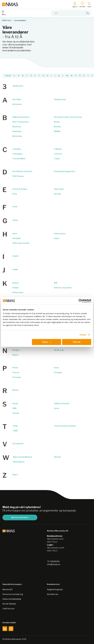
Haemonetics (60, 234)
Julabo (15, 269)
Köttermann (18, 292)
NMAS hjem (7, 20)
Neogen (16, 350)
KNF (56, 283)
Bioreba (57, 127)
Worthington (19, 462)
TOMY (15, 431)
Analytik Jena (60, 99)
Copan (57, 159)
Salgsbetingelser (55, 589)
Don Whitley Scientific (22, 171)
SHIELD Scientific (62, 404)
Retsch (16, 390)
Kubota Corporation (63, 288)
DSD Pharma (18, 176)
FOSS (15, 207)
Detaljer (83, 335)
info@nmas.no (54, 564)
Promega (17, 377)
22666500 (55, 561)
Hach (15, 234)
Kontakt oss (53, 594)
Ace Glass (17, 99)
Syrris (57, 408)
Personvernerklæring (13, 594)
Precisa (16, 372)
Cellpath (58, 149)
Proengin (58, 372)
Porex (56, 368)
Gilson (15, 220)
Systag (16, 413)
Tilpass (47, 342)
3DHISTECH (18, 86)
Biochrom (17, 127)
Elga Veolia (59, 189)
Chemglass (18, 154)
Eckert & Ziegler (20, 189)
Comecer (58, 154)
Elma (15, 194)
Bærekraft (7, 589)
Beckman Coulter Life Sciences (68, 117)
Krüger (16, 288)
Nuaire (15, 355)
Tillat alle (77, 342)
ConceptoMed (19, 159)
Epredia (57, 194)
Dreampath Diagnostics (65, 171)
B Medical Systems (21, 117)
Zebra (15, 475)
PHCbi (15, 368)
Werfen (58, 457)
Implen (15, 256)
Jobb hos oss (8, 609)
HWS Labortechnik (21, 243)
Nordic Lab (59, 350)
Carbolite (17, 149)
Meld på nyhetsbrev (20, 517)
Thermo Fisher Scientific (65, 426)
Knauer (16, 283)
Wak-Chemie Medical (22, 457)
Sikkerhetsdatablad (12, 599)
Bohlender (17, 131)
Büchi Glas (17, 136)
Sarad (15, 404)
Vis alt (8, 76)
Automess (17, 104)
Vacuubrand (18, 444)
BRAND (57, 131)
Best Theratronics (21, 122)
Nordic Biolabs (9, 604)
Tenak (15, 426)
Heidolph (16, 238)
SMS (15, 408)
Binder (57, 122)
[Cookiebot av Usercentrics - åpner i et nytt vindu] (80, 301)
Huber (57, 238)
